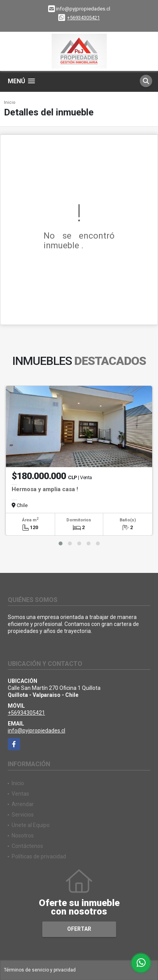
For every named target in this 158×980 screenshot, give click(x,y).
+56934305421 (83, 18)
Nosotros (23, 836)
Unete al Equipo (31, 825)
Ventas (20, 794)
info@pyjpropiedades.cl (36, 731)
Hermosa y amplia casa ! (45, 489)
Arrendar (23, 804)
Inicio (10, 102)
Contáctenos (27, 846)
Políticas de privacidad (39, 856)
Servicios (23, 815)
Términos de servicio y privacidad (40, 970)
